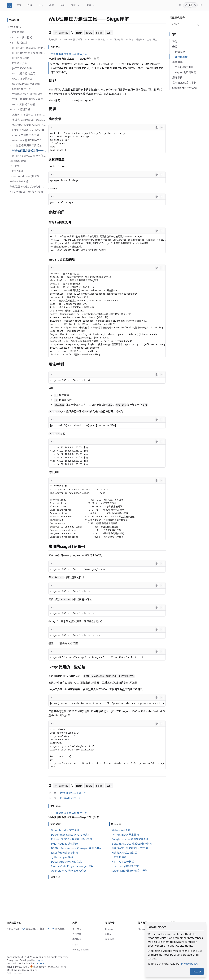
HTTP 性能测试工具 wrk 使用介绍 (29, 156)
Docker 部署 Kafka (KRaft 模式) (70, 835)
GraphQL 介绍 (18, 161)
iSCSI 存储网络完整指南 (65, 853)
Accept (197, 971)
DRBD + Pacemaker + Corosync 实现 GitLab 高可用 (77, 848)
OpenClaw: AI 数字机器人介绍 (69, 871)
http (79, 33)
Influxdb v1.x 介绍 (71, 798)
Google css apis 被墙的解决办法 (130, 839)
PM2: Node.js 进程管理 (64, 844)
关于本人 (77, 929)
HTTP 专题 (15, 27)
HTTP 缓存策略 (21, 58)
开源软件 (77, 939)
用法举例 (177, 77)
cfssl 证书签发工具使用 (26, 135)
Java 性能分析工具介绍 (73, 793)
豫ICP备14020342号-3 (19, 967)
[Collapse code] (162, 128)
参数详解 (177, 62)
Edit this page (14, 973)
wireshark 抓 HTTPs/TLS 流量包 (29, 140)
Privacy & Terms (81, 950)
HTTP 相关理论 (18, 43)
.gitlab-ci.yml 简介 (62, 857)
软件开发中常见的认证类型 (28, 99)
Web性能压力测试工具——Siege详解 (29, 151)
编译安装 (180, 52)
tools (89, 33)
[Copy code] (157, 128)
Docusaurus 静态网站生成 (66, 862)
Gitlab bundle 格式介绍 (65, 830)
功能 (175, 41)
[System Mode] (190, 5)
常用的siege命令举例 (184, 83)
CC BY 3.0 (50, 929)
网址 (155, 40)
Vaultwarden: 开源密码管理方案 (29, 94)
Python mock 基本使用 (125, 835)
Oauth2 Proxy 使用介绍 (26, 84)
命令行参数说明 (184, 67)
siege (99, 33)
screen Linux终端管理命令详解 (130, 871)
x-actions (39, 963)
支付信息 (77, 934)
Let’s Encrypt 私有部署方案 (28, 130)
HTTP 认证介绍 (18, 63)
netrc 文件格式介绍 (24, 104)
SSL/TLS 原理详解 (20, 109)
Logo (75, 945)
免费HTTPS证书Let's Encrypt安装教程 (29, 115)
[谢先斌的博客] (9, 5)
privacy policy (189, 964)
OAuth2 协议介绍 (22, 79)
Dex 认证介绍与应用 (24, 73)
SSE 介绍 (15, 166)
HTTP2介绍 (16, 171)
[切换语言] (180, 5)
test (109, 33)
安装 (175, 47)
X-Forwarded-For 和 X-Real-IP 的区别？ (28, 192)
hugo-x (39, 960)
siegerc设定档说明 (185, 72)
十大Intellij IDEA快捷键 (125, 866)
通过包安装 (181, 57)
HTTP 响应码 (17, 32)
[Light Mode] (186, 5)
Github (109, 934)
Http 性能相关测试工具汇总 (26, 145)
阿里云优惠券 (177, 18)
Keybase (110, 929)
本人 (24, 929)
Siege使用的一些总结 (185, 88)
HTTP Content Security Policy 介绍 (29, 48)
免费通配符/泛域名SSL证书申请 (29, 125)
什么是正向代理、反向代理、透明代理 (28, 186)
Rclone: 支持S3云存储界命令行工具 (72, 839)
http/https (61, 33)
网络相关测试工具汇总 (124, 853)
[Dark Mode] (195, 5)
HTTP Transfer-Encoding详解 (29, 53)
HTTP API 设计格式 (21, 37)
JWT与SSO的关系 (22, 68)
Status (141, 929)
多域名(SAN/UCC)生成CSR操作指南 (29, 120)
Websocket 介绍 (19, 181)
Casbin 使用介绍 (22, 89)
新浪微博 (110, 939)
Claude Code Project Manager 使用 (72, 866)
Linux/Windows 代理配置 (25, 176)
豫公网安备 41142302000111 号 (48, 967)
